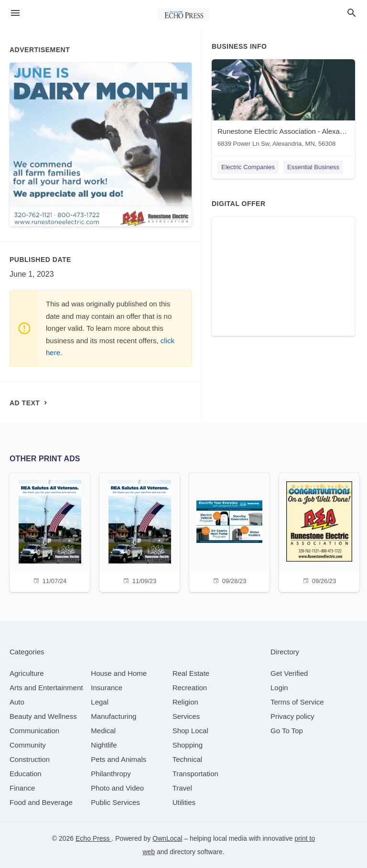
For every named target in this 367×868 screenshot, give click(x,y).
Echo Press (93, 838)
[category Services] (186, 716)
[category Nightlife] (104, 745)
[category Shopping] (188, 745)
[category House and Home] (119, 673)
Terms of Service (297, 702)
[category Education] (26, 774)
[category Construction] (30, 759)
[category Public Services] (115, 802)
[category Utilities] (184, 802)
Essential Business (313, 167)
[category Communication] (34, 731)
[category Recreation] (190, 688)
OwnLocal (167, 838)
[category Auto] (17, 702)
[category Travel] (182, 788)
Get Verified (289, 673)
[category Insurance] (107, 688)
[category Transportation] (195, 774)
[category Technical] (188, 759)
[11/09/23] (140, 531)
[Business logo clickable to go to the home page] (183, 14)
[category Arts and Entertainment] (46, 688)
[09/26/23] (319, 531)
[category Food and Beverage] (41, 802)
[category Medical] (103, 731)
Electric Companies (248, 167)
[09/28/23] (229, 531)
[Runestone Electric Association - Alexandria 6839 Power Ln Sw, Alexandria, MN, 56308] (283, 105)
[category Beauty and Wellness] (43, 716)
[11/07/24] (50, 531)
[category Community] (28, 745)
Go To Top (287, 731)
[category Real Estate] (191, 673)
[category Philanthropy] (111, 774)
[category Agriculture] (27, 673)
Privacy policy (292, 716)
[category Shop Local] (190, 731)
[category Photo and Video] (117, 788)
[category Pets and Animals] (119, 759)
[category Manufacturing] (113, 716)
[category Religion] (185, 702)
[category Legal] (100, 702)
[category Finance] (22, 788)
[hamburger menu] (15, 13)
